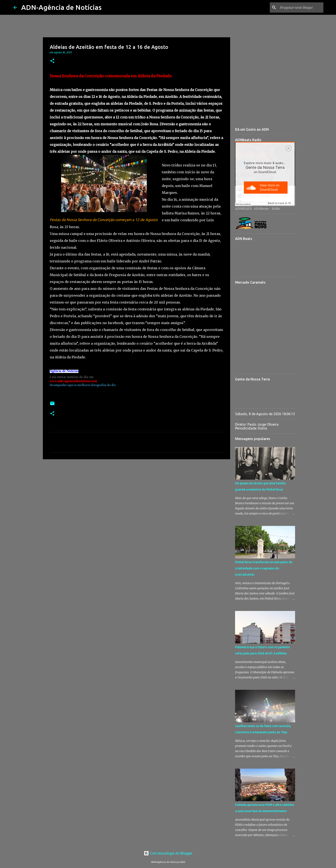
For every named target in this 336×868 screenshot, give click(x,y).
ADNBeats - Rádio (267, 209)
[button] (52, 61)
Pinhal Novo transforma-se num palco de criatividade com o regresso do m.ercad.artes (264, 568)
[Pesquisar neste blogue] (301, 7)
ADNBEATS (244, 209)
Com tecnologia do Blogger (168, 853)
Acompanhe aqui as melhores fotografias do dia (83, 385)
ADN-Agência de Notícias (61, 7)
